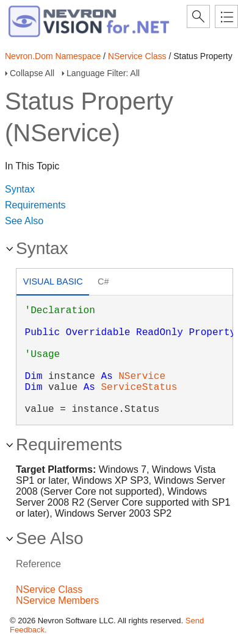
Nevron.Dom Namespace (53, 56)
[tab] (53, 283)
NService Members (57, 600)
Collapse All (32, 73)
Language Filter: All (103, 73)
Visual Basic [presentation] (53, 281)
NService (142, 377)
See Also (24, 221)
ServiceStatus (139, 387)
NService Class (137, 56)
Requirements (35, 205)
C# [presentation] (103, 281)
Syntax (20, 189)
